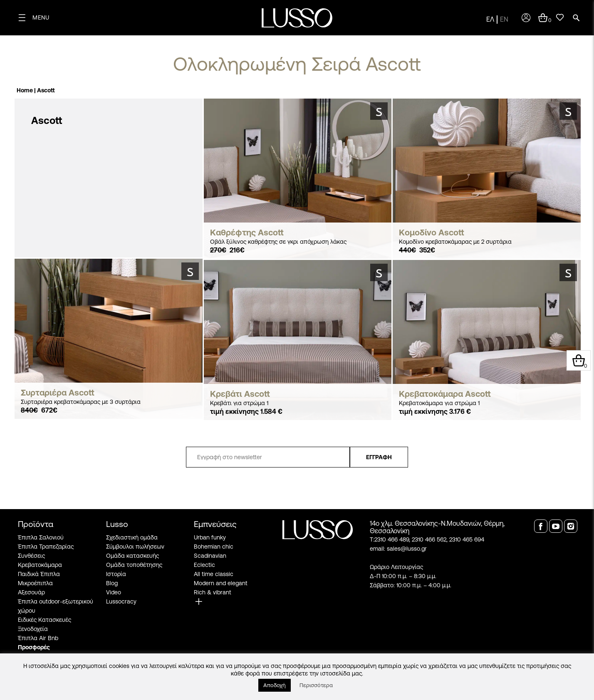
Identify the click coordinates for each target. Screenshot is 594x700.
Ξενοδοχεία (33, 629)
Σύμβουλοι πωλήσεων (135, 547)
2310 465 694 (467, 539)
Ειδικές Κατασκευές (45, 620)
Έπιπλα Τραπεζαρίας (46, 547)
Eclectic (204, 565)
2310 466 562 (429, 539)
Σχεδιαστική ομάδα (132, 537)
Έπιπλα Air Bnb (38, 638)
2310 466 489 (392, 539)
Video (114, 592)
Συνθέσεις (31, 556)
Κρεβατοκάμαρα (40, 565)
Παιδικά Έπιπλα (39, 574)
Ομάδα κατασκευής (132, 556)
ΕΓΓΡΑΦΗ (379, 457)
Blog (112, 583)
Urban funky (210, 537)
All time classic (214, 574)
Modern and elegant (221, 583)
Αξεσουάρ (31, 592)
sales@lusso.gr (407, 549)
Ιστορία (116, 574)
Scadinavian (210, 556)
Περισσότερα (316, 685)
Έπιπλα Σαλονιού (41, 537)
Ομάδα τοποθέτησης (134, 565)
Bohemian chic (214, 547)
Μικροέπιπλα (35, 583)
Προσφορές (34, 647)
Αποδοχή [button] (275, 685)
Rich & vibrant (213, 592)
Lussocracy (121, 601)
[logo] (297, 18)
